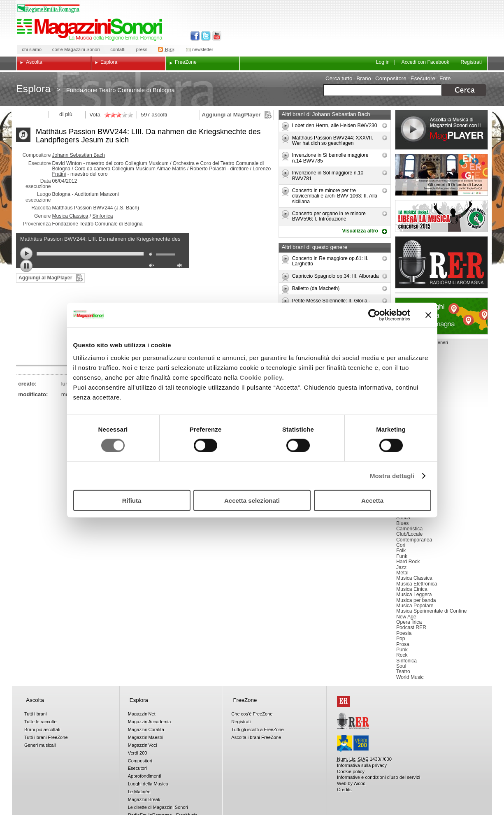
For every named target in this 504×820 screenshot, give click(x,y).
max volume (181, 266)
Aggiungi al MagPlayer (231, 115)
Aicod (360, 783)
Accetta (372, 501)
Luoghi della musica (441, 316)
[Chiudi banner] (428, 315)
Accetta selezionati (252, 501)
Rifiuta (132, 501)
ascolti (159, 115)
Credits (344, 790)
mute (153, 255)
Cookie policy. (262, 377)
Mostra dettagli (392, 475)
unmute (153, 266)
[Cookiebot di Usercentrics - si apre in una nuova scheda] (374, 315)
